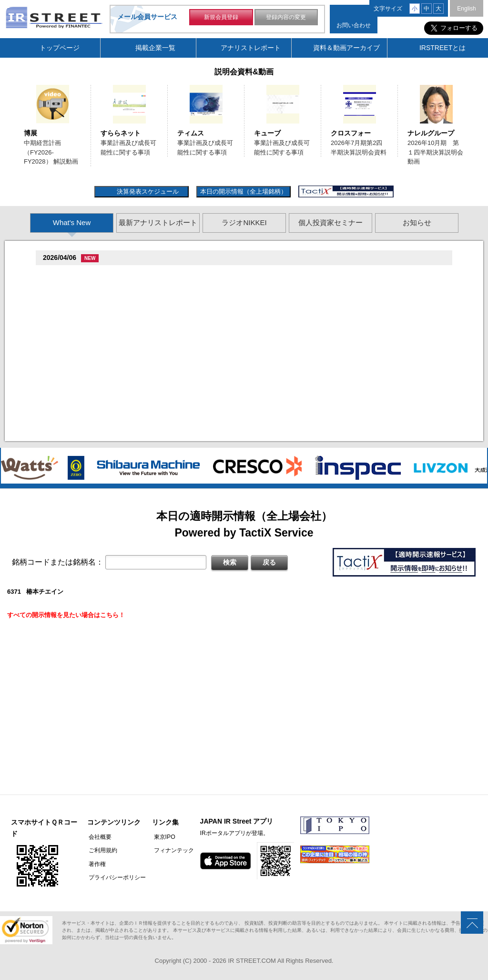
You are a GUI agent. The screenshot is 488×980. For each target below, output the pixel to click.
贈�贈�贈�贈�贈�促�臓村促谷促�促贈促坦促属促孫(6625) (135, 354)
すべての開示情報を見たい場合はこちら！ (66, 615)
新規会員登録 (221, 18)
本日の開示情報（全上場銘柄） (244, 191)
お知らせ (417, 222)
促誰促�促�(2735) (73, 410)
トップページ (60, 48)
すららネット (121, 133)
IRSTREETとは (442, 48)
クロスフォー (351, 133)
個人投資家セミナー (330, 222)
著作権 (96, 864)
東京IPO (161, 837)
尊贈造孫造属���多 (231, 274)
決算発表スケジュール (147, 191)
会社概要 (99, 837)
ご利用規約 (102, 850)
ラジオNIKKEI (244, 222)
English (466, 9)
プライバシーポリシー (116, 877)
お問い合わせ (354, 25)
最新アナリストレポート (158, 222)
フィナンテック (171, 850)
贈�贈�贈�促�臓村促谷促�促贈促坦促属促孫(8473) (122, 319)
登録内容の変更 (286, 18)
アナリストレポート (251, 48)
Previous (11, 130)
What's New (72, 222)
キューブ (267, 133)
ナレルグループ (431, 133)
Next (477, 130)
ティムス (191, 133)
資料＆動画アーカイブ (346, 48)
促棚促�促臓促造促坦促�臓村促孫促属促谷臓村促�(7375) (129, 274)
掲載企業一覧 (155, 48)
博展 (30, 133)
